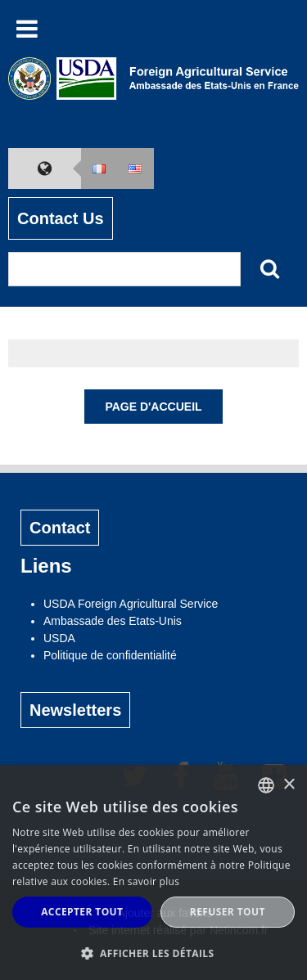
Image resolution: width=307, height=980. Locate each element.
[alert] (153, 872)
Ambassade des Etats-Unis (113, 621)
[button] (153, 953)
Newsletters (75, 710)
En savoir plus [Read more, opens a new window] (146, 881)
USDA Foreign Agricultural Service (131, 604)
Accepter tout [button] (82, 912)
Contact (60, 528)
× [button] (289, 785)
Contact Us (61, 218)
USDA (59, 638)
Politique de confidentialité (110, 655)
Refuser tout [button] (228, 912)
